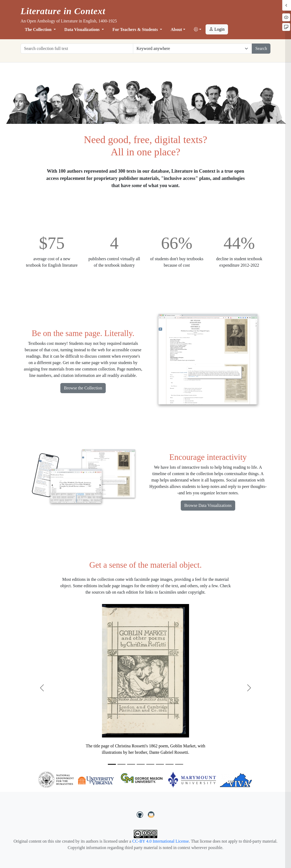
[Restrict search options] (192, 49)
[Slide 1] (112, 764)
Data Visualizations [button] (82, 29)
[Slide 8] (179, 764)
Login (217, 29)
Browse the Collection (83, 388)
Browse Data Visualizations (208, 505)
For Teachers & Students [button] (136, 29)
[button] (198, 30)
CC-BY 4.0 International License (160, 841)
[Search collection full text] (77, 49)
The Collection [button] (39, 29)
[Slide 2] (121, 764)
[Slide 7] (170, 764)
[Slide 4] (141, 764)
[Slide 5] (150, 764)
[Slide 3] (131, 764)
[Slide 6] (160, 764)
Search (261, 48)
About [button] (176, 29)
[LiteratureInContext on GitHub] (141, 814)
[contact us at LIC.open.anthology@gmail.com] (151, 814)
